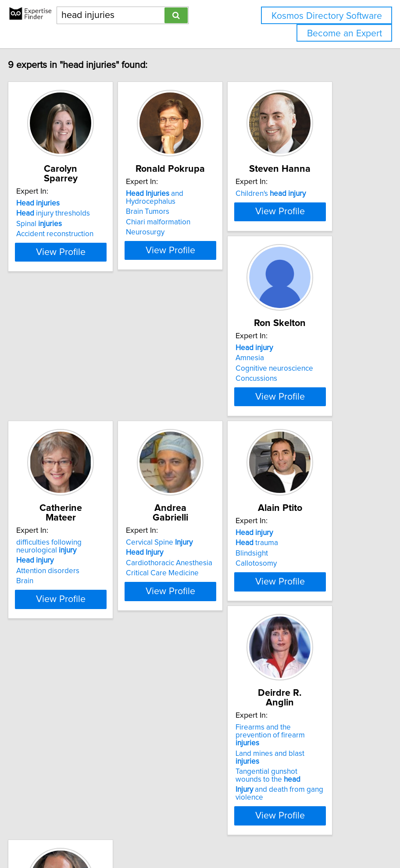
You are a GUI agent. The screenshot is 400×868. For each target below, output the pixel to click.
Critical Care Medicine (300, 468)
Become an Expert (345, 34)
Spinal (67, 224)
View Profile (88, 291)
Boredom (279, 692)
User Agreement (339, 810)
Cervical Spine (296, 437)
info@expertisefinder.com (227, 810)
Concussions (65, 468)
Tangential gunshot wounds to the (186, 719)
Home (277, 810)
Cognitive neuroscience (83, 458)
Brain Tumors (175, 221)
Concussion (282, 702)
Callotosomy (64, 702)
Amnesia (58, 447)
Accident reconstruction (82, 234)
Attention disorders (185, 466)
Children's (298, 203)
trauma (65, 681)
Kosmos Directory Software (327, 16)
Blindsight (60, 692)
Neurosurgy (173, 242)
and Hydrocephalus (182, 207)
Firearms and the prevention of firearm (188, 679)
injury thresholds (81, 213)
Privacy (300, 810)
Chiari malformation (186, 232)
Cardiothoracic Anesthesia (306, 458)
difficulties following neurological (186, 441)
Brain (162, 476)
